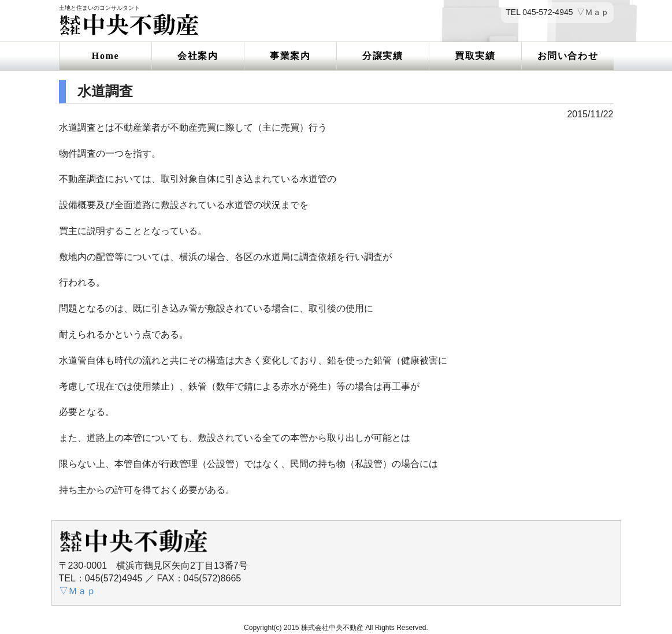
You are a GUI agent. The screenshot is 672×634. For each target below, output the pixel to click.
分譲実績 (383, 56)
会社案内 (198, 56)
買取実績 (475, 56)
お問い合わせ (568, 56)
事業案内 (290, 56)
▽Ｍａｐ (593, 12)
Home (105, 56)
